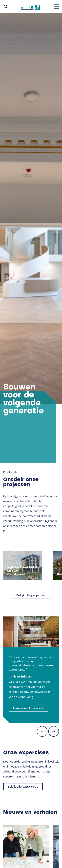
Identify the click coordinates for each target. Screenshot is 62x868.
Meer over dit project (28, 708)
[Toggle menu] (56, 7)
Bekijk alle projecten (31, 595)
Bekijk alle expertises (23, 787)
